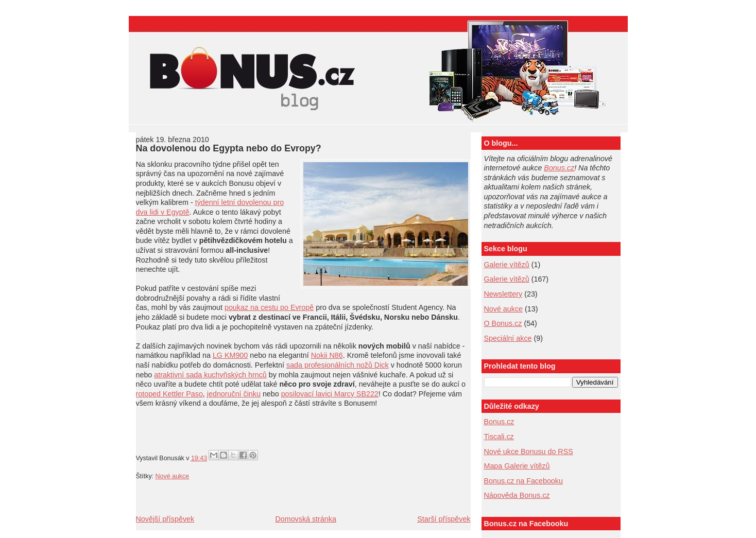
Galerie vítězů (507, 279)
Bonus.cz (559, 168)
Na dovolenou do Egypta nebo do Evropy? (229, 148)
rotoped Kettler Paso (169, 394)
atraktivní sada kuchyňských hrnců (210, 375)
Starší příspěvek (444, 519)
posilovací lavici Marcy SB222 (330, 394)
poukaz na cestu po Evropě (269, 307)
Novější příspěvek (165, 519)
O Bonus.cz (503, 323)
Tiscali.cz (499, 437)
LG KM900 (230, 355)
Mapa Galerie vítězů (517, 466)
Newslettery (503, 294)
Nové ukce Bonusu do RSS (529, 452)
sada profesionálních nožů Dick (338, 365)
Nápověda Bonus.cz (517, 495)
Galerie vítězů (507, 265)
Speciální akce (508, 338)
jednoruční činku (234, 394)
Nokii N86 (327, 355)
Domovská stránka (305, 519)
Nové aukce (173, 476)
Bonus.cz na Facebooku (523, 481)
